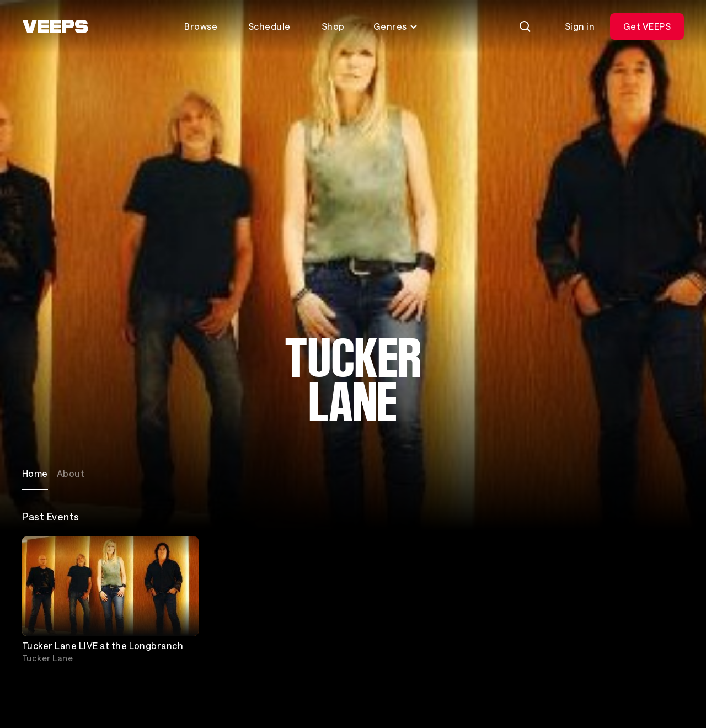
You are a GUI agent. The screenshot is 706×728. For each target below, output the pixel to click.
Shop (333, 26)
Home (35, 473)
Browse (201, 26)
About (71, 473)
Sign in (580, 26)
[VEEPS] (55, 26)
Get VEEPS (647, 26)
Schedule (269, 26)
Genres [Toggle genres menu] (396, 26)
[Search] (525, 26)
